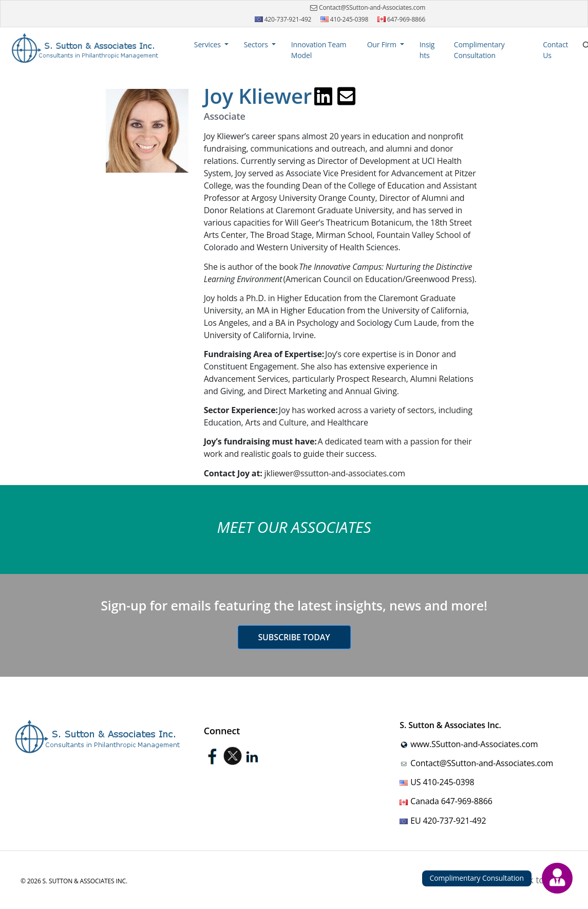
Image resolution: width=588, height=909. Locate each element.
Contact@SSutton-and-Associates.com (366, 8)
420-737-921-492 (283, 19)
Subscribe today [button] (294, 637)
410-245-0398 (345, 19)
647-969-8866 (402, 19)
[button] (211, 44)
